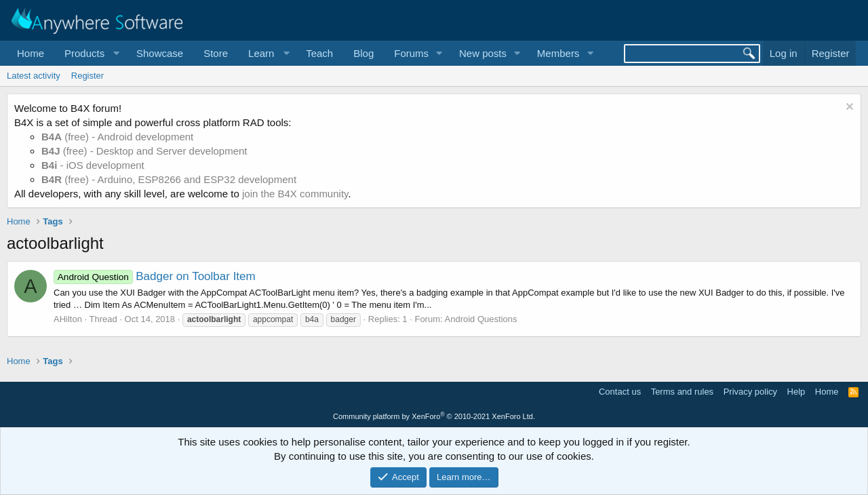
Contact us (620, 392)
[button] (90, 53)
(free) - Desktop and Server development (144, 151)
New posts (483, 53)
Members (558, 53)
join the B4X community (295, 194)
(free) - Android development (117, 137)
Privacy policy (750, 392)
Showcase (160, 53)
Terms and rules (682, 392)
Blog (363, 53)
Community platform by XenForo (434, 416)
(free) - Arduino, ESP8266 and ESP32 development (169, 179)
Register (87, 76)
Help (796, 392)
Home (31, 53)
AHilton (68, 319)
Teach (319, 53)
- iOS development (93, 165)
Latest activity (34, 76)
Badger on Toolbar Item (155, 276)
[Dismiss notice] (848, 108)
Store (216, 53)
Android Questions (481, 319)
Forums (411, 53)
